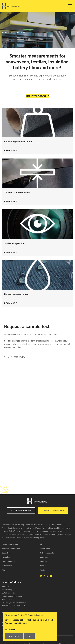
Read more (11, 151)
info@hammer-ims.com (12, 596)
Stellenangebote (47, 553)
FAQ (4, 570)
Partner (43, 566)
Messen (43, 561)
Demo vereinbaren (21, 511)
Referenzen (7, 566)
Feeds (42, 570)
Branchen (6, 553)
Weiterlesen (10, 629)
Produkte (6, 557)
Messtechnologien (10, 544)
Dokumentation (9, 561)
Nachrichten (45, 549)
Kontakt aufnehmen (53, 511)
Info (41, 544)
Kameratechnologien (11, 549)
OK (29, 636)
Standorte (44, 557)
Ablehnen (14, 636)
